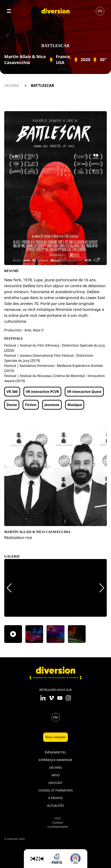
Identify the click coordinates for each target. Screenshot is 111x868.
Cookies (58, 822)
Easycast (55, 783)
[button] (9, 588)
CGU (58, 818)
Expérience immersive (56, 760)
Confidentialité (58, 827)
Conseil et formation (55, 790)
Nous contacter (55, 737)
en (100, 11)
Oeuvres (12, 86)
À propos (56, 798)
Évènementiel (55, 752)
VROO (55, 775)
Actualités (56, 806)
